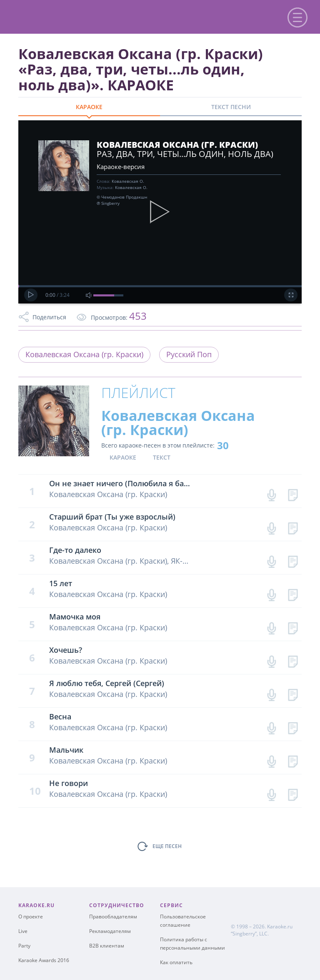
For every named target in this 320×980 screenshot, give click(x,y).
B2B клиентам (107, 946)
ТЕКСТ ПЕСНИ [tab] (231, 107)
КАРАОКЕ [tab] (89, 107)
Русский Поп (189, 354)
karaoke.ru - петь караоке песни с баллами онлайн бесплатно (76, 16)
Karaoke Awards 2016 (44, 960)
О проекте (31, 917)
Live (23, 931)
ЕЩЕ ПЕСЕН (167, 846)
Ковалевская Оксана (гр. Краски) (84, 354)
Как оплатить (176, 962)
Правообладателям (113, 917)
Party (24, 946)
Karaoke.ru (280, 927)
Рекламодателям (110, 931)
